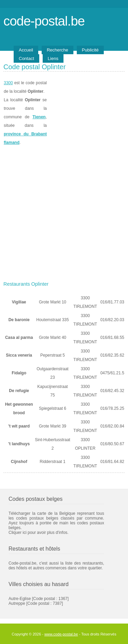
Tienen (39, 117)
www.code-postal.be (61, 634)
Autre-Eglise (20, 599)
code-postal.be (44, 21)
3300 (8, 83)
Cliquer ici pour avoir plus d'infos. (39, 533)
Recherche (58, 50)
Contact (26, 58)
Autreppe (17, 603)
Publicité (90, 50)
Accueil (26, 50)
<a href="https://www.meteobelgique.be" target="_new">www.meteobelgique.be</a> (86, 113)
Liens (53, 58)
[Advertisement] (64, 211)
